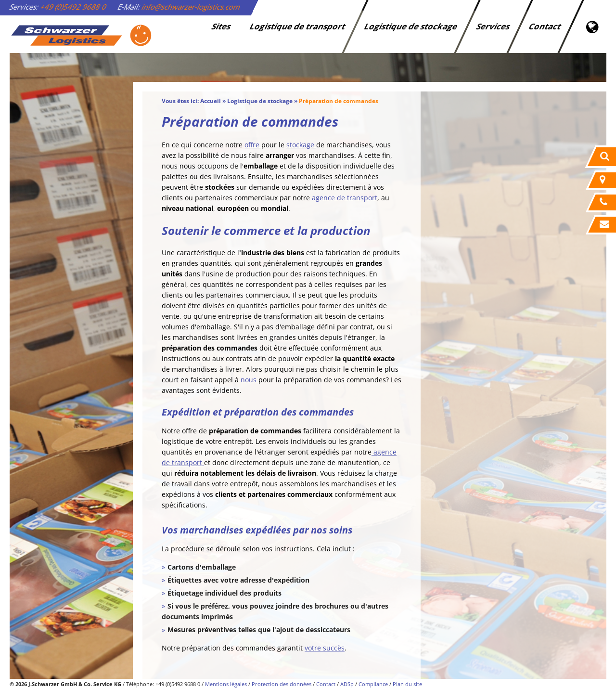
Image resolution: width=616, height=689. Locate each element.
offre (253, 145)
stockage (301, 145)
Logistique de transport (298, 26)
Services (494, 26)
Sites (222, 26)
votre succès (325, 648)
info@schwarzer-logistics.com (191, 7)
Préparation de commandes (339, 101)
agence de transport (345, 198)
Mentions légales (226, 684)
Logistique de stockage (411, 26)
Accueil (211, 101)
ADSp (347, 684)
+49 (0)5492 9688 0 (74, 7)
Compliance (373, 684)
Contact (545, 26)
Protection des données (282, 684)
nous (250, 380)
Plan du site (407, 684)
